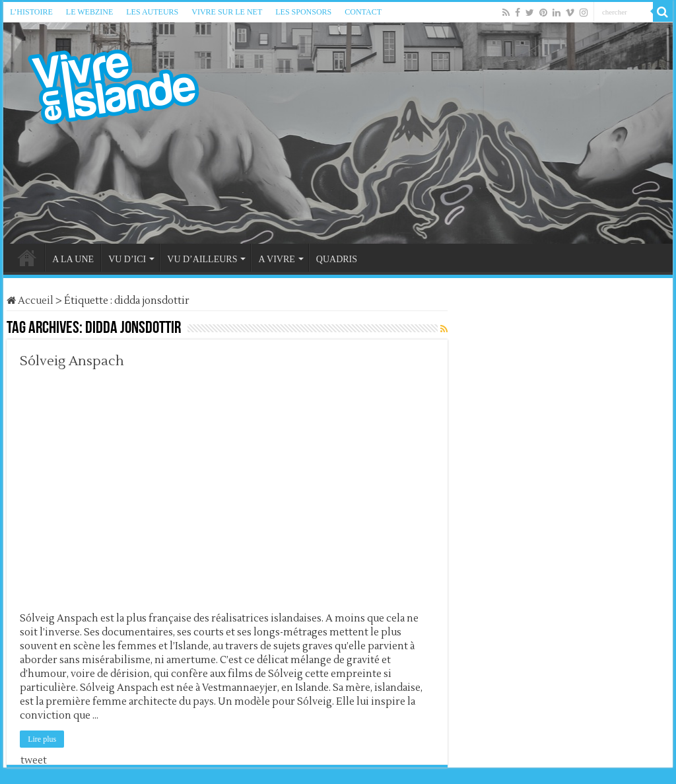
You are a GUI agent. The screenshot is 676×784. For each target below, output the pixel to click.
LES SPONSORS (303, 12)
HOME (27, 258)
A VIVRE (276, 259)
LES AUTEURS (152, 12)
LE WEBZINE (89, 12)
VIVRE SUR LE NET (227, 12)
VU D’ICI (127, 259)
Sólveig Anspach (72, 361)
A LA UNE (73, 259)
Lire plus (42, 739)
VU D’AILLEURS (202, 259)
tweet (34, 761)
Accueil (30, 301)
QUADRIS (337, 259)
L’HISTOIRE (31, 12)
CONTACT (363, 12)
